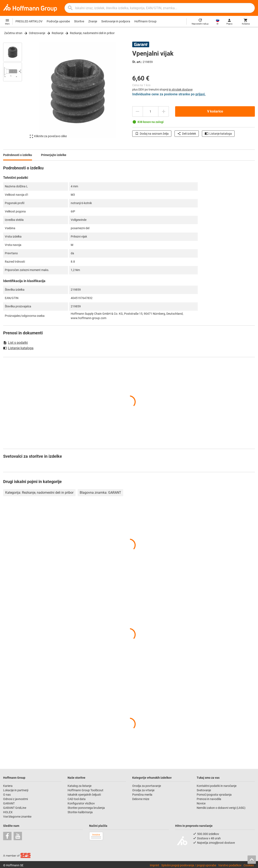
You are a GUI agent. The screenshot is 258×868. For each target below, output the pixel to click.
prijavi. (201, 94)
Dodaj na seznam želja (152, 134)
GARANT (9, 803)
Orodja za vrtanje (143, 790)
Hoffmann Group (145, 21)
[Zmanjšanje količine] (164, 111)
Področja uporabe (58, 21)
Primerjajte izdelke (54, 155)
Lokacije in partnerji (16, 790)
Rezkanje (58, 33)
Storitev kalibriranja (80, 812)
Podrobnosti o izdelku (18, 155)
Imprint (155, 865)
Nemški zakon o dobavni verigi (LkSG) (221, 808)
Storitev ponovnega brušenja (87, 808)
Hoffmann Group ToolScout (85, 790)
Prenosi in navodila (209, 799)
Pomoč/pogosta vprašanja (214, 795)
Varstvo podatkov (230, 865)
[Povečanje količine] (137, 111)
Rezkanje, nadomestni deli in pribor (92, 33)
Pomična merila (142, 795)
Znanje (93, 21)
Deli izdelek (187, 134)
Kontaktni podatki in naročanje (217, 786)
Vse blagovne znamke (17, 817)
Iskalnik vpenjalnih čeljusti (84, 795)
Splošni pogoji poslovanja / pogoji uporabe (189, 865)
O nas (7, 795)
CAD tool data (77, 799)
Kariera (8, 786)
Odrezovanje (37, 33)
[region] (16, 92)
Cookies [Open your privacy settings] (249, 865)
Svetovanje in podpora (116, 21)
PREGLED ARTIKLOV (29, 21)
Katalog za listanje (80, 786)
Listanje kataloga (218, 134)
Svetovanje (204, 790)
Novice (201, 803)
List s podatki (15, 343)
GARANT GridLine (15, 808)
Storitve (79, 21)
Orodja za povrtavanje (147, 786)
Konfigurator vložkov (82, 803)
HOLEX (8, 812)
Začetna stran (13, 33)
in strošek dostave (181, 89)
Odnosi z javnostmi (15, 799)
